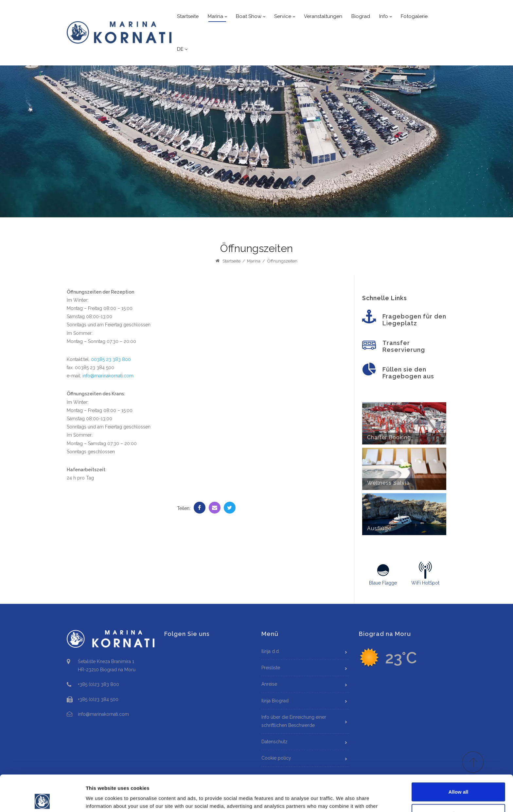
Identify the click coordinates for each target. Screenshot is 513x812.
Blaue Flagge (383, 573)
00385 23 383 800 (111, 359)
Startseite (228, 261)
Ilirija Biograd (275, 701)
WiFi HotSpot (425, 573)
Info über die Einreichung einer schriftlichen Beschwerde (294, 721)
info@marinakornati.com (108, 376)
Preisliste (271, 668)
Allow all (459, 756)
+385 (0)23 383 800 (98, 684)
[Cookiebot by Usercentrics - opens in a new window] (42, 799)
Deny (459, 777)
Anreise (269, 684)
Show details (343, 799)
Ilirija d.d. (271, 651)
